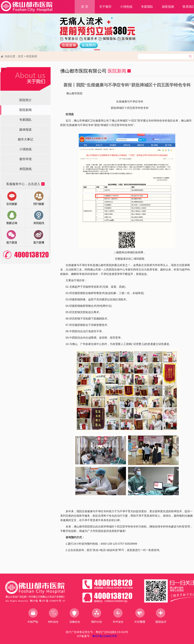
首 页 (85, 7)
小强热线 (126, 7)
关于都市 (105, 7)
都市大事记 (25, 139)
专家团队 (147, 7)
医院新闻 (32, 56)
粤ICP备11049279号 (105, 636)
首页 (21, 56)
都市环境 (25, 159)
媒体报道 (25, 130)
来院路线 (25, 169)
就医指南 (168, 7)
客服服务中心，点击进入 (25, 184)
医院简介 (25, 100)
